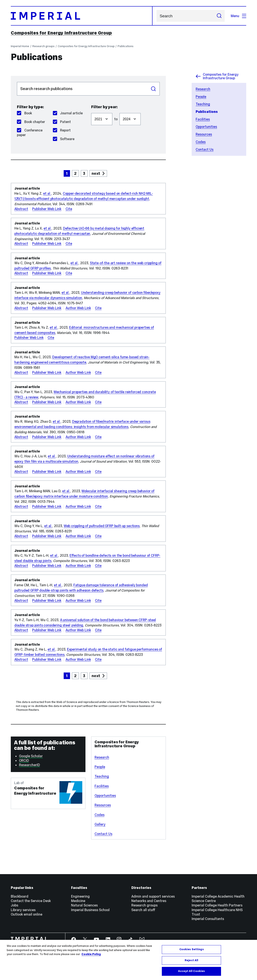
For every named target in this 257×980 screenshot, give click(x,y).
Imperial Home (20, 46)
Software (64, 139)
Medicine (78, 901)
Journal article (68, 113)
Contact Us (205, 149)
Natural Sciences (84, 905)
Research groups (43, 46)
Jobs (14, 905)
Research (203, 89)
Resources (204, 134)
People (201, 97)
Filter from (91, 111)
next (96, 173)
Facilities (203, 119)
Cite (69, 209)
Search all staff (143, 910)
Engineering (80, 896)
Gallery (100, 824)
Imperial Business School (90, 910)
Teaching (203, 104)
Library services (23, 910)
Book (24, 113)
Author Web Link (78, 308)
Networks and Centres (149, 901)
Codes (201, 142)
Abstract (21, 209)
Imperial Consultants (208, 919)
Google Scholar (31, 756)
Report (62, 130)
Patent (62, 122)
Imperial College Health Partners (217, 905)
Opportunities (206, 127)
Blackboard (20, 896)
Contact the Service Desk (31, 901)
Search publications (17, 82)
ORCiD (24, 760)
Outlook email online (27, 914)
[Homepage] (82, 16)
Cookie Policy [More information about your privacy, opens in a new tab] (91, 958)
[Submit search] (219, 16)
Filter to (119, 111)
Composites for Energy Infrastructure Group (61, 33)
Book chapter (31, 122)
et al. (47, 193)
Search (156, 16)
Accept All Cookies (191, 975)
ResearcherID (30, 765)
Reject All (191, 965)
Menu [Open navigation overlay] (238, 16)
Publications (126, 46)
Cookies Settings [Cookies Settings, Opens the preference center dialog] (192, 954)
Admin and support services (153, 896)
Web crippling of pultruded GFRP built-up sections (102, 526)
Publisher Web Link (47, 209)
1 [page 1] (67, 173)
